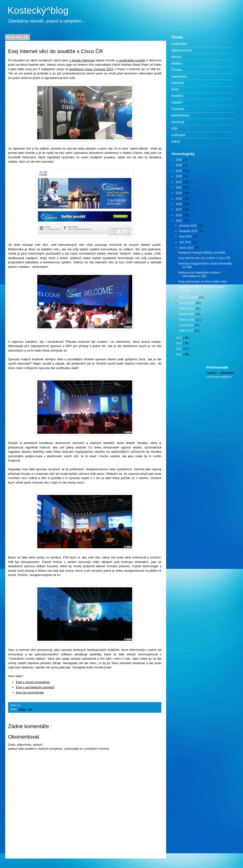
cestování (179, 44)
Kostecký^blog (38, 10)
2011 (179, 354)
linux (175, 89)
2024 (179, 171)
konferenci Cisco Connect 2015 (91, 69)
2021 (179, 187)
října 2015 (186, 237)
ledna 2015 (187, 331)
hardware (179, 76)
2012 (179, 349)
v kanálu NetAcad (82, 60)
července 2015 (189, 297)
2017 (179, 210)
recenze (178, 122)
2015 (179, 221)
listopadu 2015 (189, 231)
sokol (176, 141)
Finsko (177, 70)
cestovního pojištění (219, 377)
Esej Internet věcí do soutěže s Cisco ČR (204, 258)
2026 (179, 160)
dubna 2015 (187, 314)
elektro (177, 63)
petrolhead (180, 115)
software (178, 135)
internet (178, 83)
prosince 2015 (189, 226)
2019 (179, 199)
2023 (179, 176)
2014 (179, 338)
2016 (179, 215)
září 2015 (185, 242)
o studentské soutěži (131, 60)
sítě (30, 709)
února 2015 (187, 325)
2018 (179, 204)
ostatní (22, 709)
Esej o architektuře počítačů (35, 687)
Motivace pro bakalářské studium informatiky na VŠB (199, 274)
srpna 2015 (187, 248)
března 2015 (187, 320)
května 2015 (187, 309)
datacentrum (182, 50)
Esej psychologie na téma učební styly (203, 282)
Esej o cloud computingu (33, 682)
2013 (179, 343)
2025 (179, 165)
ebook (176, 57)
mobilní (177, 96)
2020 (179, 193)
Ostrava (178, 109)
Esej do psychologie (30, 692)
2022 (179, 182)
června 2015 (187, 303)
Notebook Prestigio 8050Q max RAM (202, 253)
